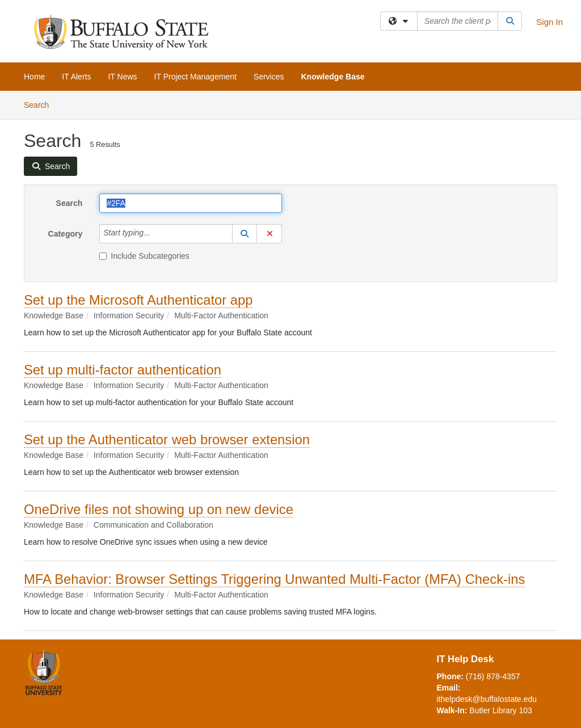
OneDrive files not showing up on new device (159, 509)
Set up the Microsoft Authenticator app (138, 300)
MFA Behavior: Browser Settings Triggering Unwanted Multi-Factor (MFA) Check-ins (274, 579)
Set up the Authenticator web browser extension (167, 439)
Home (34, 77)
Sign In (550, 22)
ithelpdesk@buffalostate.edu (487, 699)
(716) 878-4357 (493, 676)
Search (41, 104)
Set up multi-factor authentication (123, 370)
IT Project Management (195, 77)
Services (269, 77)
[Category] (157, 234)
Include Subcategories (144, 256)
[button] (245, 234)
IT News (122, 77)
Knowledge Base (333, 77)
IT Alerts (76, 77)
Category (66, 234)
